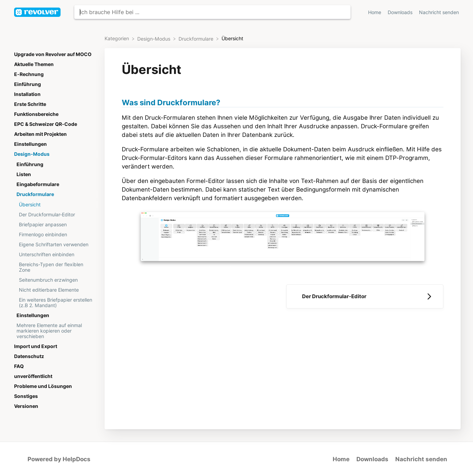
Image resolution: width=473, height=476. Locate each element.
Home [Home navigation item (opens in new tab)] (375, 12)
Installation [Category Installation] (27, 94)
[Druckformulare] (197, 39)
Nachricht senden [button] (439, 12)
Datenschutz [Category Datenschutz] (29, 356)
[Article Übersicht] (55, 204)
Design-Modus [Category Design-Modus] (32, 154)
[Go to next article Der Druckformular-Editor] (365, 296)
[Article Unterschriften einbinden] (55, 254)
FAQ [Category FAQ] (19, 366)
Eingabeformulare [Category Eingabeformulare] (38, 184)
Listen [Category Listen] (24, 174)
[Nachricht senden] (439, 12)
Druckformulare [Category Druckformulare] (35, 194)
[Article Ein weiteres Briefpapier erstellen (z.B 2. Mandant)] (55, 302)
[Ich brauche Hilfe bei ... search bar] (212, 12)
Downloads (372, 459)
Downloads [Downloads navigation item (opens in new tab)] (401, 12)
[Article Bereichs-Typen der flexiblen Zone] (55, 267)
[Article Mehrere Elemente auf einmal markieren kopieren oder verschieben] (55, 331)
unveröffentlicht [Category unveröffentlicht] (33, 376)
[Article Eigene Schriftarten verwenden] (55, 244)
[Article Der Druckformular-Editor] (55, 214)
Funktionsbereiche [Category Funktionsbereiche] (36, 114)
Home (341, 459)
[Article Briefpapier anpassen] (55, 224)
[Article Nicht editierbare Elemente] (55, 290)
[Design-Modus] (154, 39)
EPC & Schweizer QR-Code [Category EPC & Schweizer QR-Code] (46, 124)
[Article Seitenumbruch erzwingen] (55, 280)
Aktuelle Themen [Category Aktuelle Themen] (34, 64)
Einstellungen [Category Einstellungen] (30, 144)
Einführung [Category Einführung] (28, 84)
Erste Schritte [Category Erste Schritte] (30, 104)
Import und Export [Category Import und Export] (36, 346)
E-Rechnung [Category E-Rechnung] (29, 74)
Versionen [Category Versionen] (26, 406)
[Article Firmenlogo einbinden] (55, 234)
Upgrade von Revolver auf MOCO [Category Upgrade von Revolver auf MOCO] (53, 54)
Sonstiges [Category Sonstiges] (26, 396)
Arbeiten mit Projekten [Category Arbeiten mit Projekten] (40, 134)
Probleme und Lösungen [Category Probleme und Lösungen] (43, 386)
